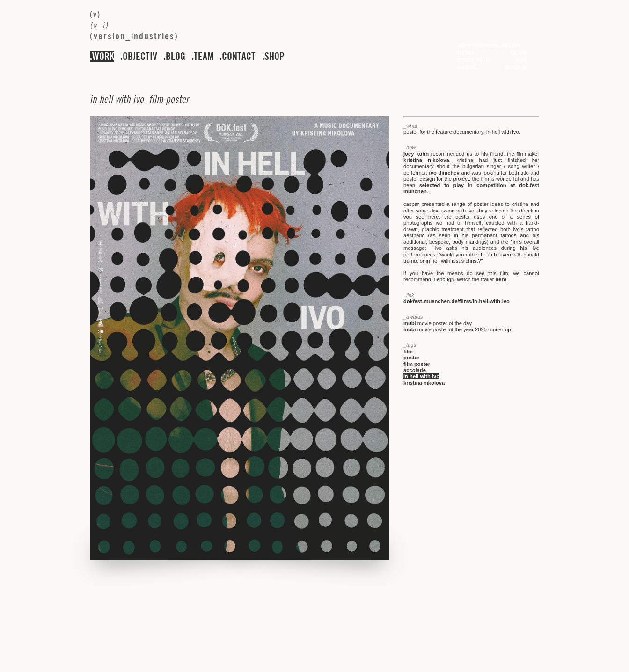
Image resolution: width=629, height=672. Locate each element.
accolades (468, 67)
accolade (415, 370)
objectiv (140, 57)
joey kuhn (416, 154)
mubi (410, 323)
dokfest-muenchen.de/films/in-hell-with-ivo (457, 301)
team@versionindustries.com (489, 45)
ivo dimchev (444, 173)
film (408, 351)
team (204, 57)
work (103, 57)
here (501, 279)
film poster (417, 364)
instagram (516, 67)
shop (274, 57)
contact (239, 57)
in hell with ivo (421, 376)
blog (176, 57)
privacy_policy (474, 60)
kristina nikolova (426, 160)
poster (411, 358)
